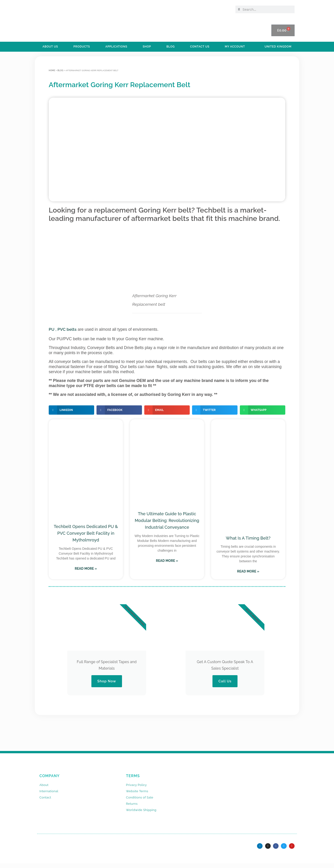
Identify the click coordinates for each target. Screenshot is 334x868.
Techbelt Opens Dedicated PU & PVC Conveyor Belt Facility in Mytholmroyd (86, 533)
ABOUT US (50, 47)
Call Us (225, 681)
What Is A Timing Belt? (248, 538)
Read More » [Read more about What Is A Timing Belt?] (248, 571)
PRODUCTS (82, 47)
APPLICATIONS (116, 47)
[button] (71, 410)
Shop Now (107, 681)
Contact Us (200, 47)
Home (52, 70)
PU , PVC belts (63, 329)
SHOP (147, 47)
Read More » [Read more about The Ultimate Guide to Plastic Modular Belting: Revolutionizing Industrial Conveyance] (167, 561)
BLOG (170, 47)
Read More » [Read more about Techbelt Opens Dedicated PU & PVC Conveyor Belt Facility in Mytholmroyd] (86, 569)
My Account (235, 47)
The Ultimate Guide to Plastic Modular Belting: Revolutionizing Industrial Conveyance (167, 520)
